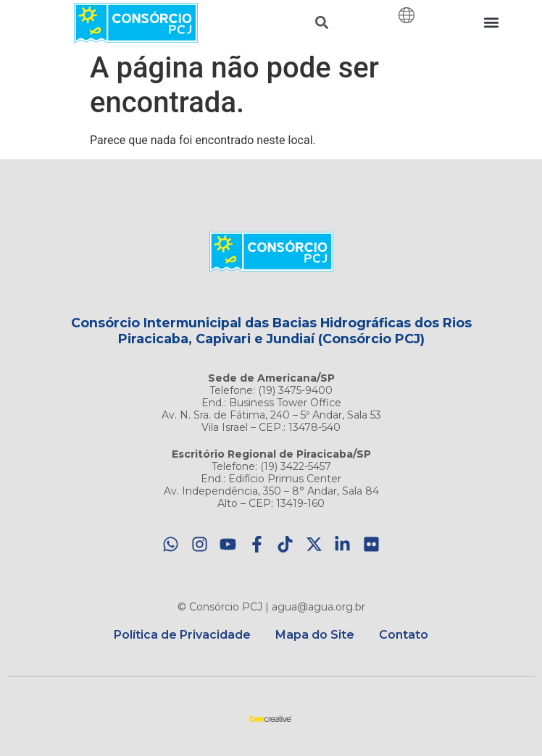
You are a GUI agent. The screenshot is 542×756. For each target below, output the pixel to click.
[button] (322, 23)
